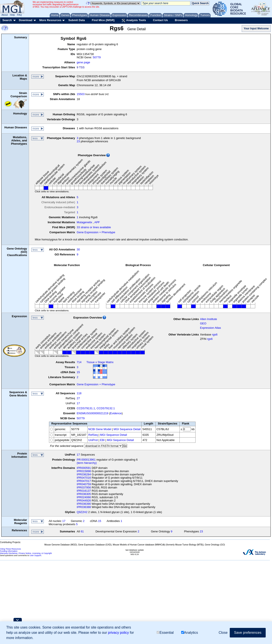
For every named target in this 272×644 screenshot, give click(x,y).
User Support (35, 555)
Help (12, 15)
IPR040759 (84, 484)
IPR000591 (84, 468)
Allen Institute (208, 319)
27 (78, 398)
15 (78, 372)
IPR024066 (84, 497)
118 (79, 393)
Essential (165, 633)
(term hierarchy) (87, 463)
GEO (203, 323)
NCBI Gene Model (100, 429)
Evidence (116, 413)
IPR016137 (84, 491)
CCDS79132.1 (106, 408)
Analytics (190, 633)
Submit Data (77, 20)
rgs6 (215, 335)
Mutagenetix (84, 222)
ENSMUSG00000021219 (92, 413)
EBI (102, 440)
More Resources (50, 20)
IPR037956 (84, 487)
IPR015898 (84, 471)
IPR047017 (84, 481)
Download (25, 20)
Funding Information (9, 551)
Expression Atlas (210, 328)
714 (79, 362)
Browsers (181, 20)
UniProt (93, 440)
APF (97, 222)
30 (78, 249)
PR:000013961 (86, 460)
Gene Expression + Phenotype (96, 232)
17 (78, 403)
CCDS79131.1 (86, 408)
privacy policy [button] (118, 633)
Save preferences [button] (248, 633)
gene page (83, 62)
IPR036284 (84, 474)
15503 (81, 94)
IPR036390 (84, 504)
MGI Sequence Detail (127, 429)
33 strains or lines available (94, 227)
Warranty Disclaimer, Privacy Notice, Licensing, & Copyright (26, 553)
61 (82, 531)
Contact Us (160, 20)
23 (78, 141)
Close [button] (223, 633)
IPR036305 (84, 494)
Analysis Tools (134, 20)
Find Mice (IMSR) (103, 20)
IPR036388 (84, 507)
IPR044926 (84, 501)
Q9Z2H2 (82, 512)
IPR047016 (84, 478)
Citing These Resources (10, 549)
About (5, 15)
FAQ (19, 15)
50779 (97, 57)
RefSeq (93, 435)
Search (7, 20)
